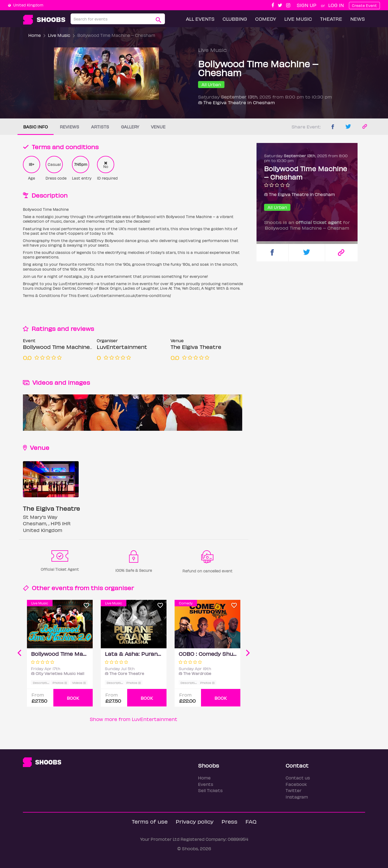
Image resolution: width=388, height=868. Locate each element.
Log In (336, 5)
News (358, 19)
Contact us (298, 778)
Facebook (296, 784)
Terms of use (150, 821)
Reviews (70, 127)
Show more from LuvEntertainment (134, 719)
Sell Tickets (210, 790)
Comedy (266, 19)
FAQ (251, 821)
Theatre (331, 19)
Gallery (130, 127)
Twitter (294, 790)
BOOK (73, 698)
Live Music (298, 19)
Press (229, 821)
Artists (100, 127)
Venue (158, 127)
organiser (119, 588)
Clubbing (235, 19)
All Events (200, 19)
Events (206, 784)
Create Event (364, 6)
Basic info (36, 127)
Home (35, 35)
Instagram (297, 797)
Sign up (306, 5)
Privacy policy (195, 821)
